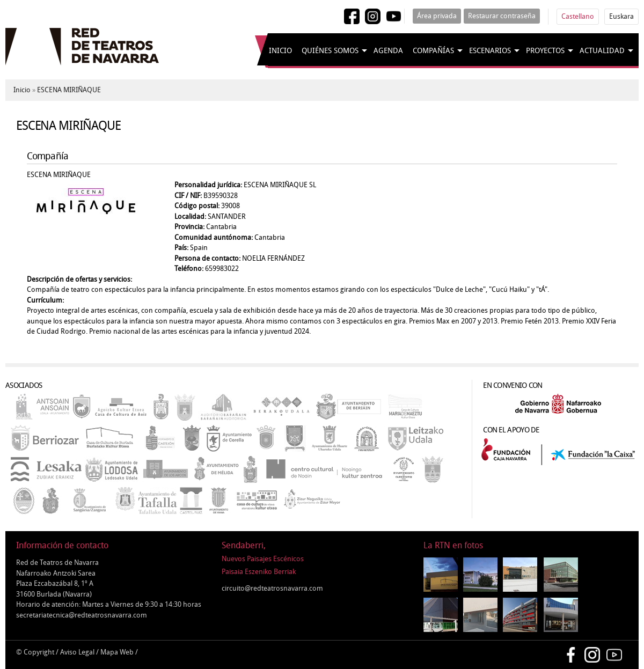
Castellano (578, 16)
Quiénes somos (330, 51)
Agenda (388, 51)
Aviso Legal (77, 652)
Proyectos (545, 51)
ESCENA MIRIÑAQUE (69, 90)
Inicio (280, 51)
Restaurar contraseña (502, 16)
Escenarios (490, 51)
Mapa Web (117, 652)
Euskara (621, 16)
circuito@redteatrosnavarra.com (272, 588)
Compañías (433, 51)
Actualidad (602, 51)
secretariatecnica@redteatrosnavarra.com (82, 615)
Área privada (437, 16)
